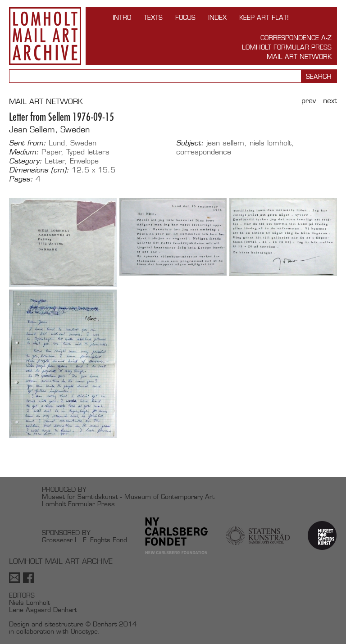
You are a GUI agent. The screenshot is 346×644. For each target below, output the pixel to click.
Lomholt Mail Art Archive (45, 36)
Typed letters (88, 152)
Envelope (84, 161)
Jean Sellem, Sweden (49, 129)
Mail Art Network (299, 57)
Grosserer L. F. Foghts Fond (84, 540)
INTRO (122, 17)
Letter (55, 161)
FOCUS (185, 17)
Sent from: (27, 143)
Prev (309, 101)
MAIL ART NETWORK (46, 102)
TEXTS (153, 17)
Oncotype (84, 631)
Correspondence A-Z (296, 38)
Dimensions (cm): (39, 170)
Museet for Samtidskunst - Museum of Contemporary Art (128, 497)
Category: (25, 161)
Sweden (83, 143)
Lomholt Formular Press (287, 47)
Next (330, 101)
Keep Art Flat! (264, 17)
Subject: (190, 143)
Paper (51, 152)
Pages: (21, 179)
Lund (57, 143)
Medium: (24, 152)
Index (217, 17)
